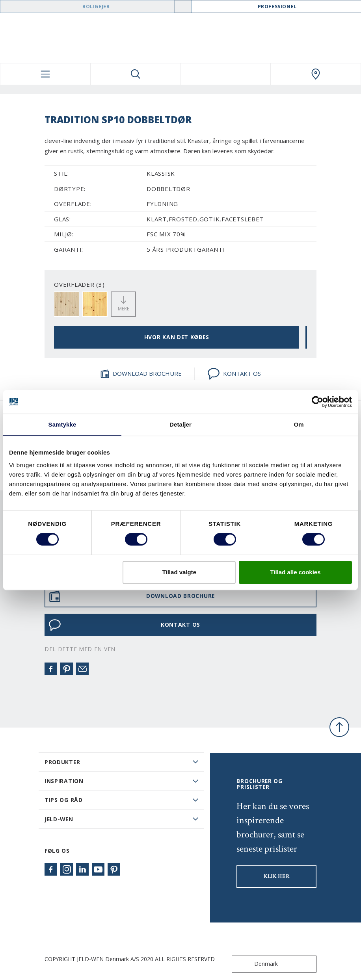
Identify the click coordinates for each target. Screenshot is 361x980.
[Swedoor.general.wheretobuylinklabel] (316, 74)
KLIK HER (277, 876)
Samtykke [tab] (62, 424)
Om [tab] (299, 424)
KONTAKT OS (234, 374)
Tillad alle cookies (295, 572)
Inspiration (64, 781)
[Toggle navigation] (45, 74)
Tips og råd (64, 800)
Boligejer (96, 6)
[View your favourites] (226, 74)
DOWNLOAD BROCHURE (141, 374)
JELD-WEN (59, 819)
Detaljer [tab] (180, 424)
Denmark (257, 964)
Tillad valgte (179, 572)
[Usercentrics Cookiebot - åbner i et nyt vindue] (317, 402)
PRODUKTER (62, 762)
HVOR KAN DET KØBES (177, 337)
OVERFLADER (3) (79, 284)
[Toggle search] (136, 74)
